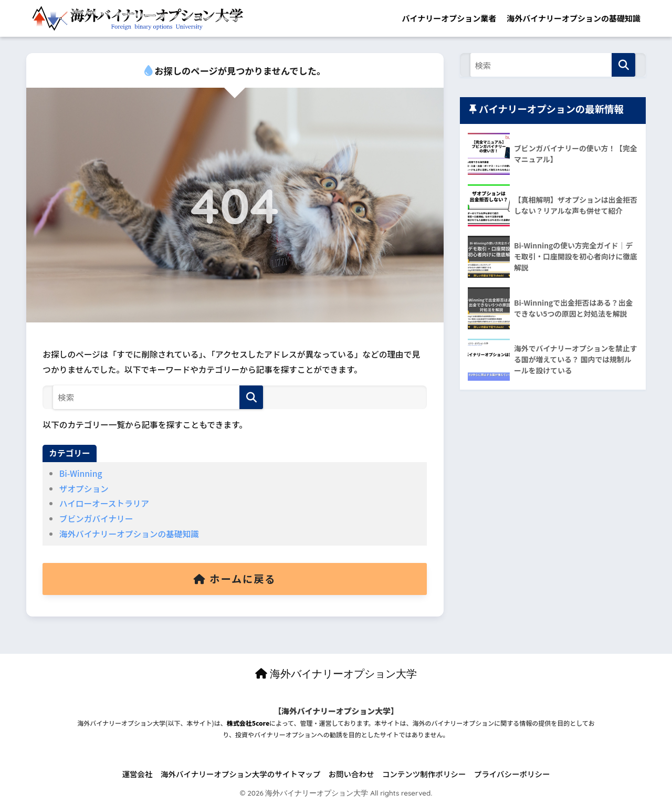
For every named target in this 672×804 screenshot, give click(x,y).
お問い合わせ (351, 774)
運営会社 (138, 774)
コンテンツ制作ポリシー (424, 774)
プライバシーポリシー (512, 774)
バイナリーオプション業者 (449, 18)
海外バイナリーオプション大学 (336, 674)
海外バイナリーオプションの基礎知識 (574, 18)
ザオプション (84, 489)
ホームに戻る (235, 579)
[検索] (251, 397)
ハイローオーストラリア (104, 503)
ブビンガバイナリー (96, 519)
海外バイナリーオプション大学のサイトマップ (240, 774)
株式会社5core (248, 723)
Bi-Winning (81, 473)
